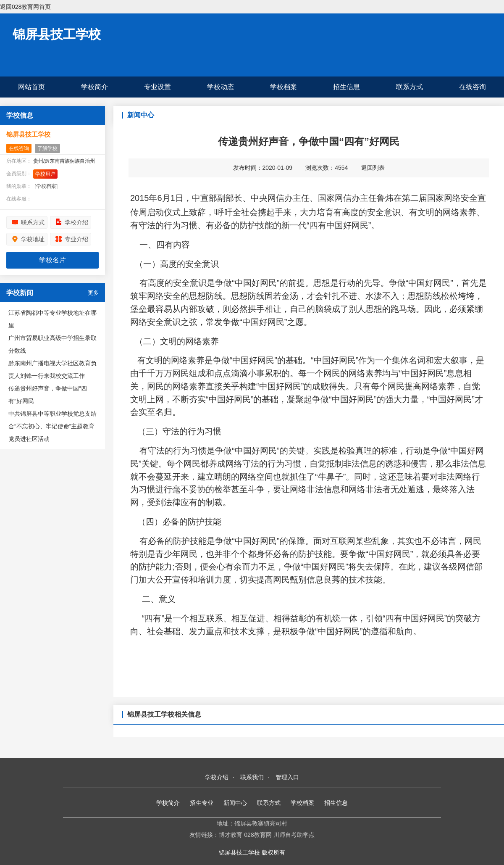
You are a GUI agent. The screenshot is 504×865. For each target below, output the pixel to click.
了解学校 (47, 148)
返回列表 (373, 168)
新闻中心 (235, 803)
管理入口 (287, 777)
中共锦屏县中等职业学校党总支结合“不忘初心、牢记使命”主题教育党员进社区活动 (52, 426)
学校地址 (33, 239)
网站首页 (31, 87)
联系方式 (409, 87)
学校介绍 (76, 222)
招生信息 (346, 87)
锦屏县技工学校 (57, 34)
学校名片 (52, 260)
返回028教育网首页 (25, 7)
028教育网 (258, 835)
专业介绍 (76, 239)
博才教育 (231, 835)
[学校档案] (46, 186)
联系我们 (252, 777)
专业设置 (157, 87)
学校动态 (220, 87)
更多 (93, 293)
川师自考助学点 (294, 835)
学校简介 (94, 87)
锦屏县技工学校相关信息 (164, 714)
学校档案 (283, 87)
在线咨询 (472, 87)
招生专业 (202, 803)
